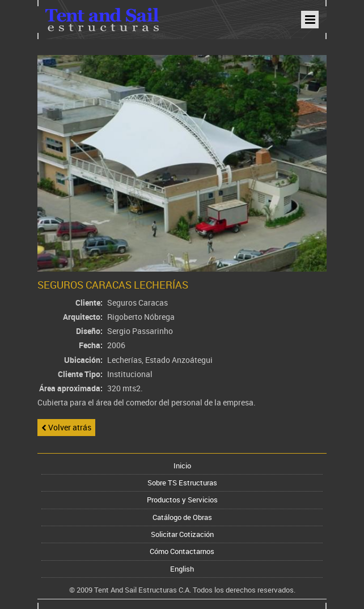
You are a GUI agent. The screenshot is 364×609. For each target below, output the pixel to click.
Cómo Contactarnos (182, 551)
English (182, 569)
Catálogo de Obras (182, 517)
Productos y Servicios (182, 500)
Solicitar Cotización (182, 534)
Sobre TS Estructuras (182, 483)
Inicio (182, 466)
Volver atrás (66, 427)
